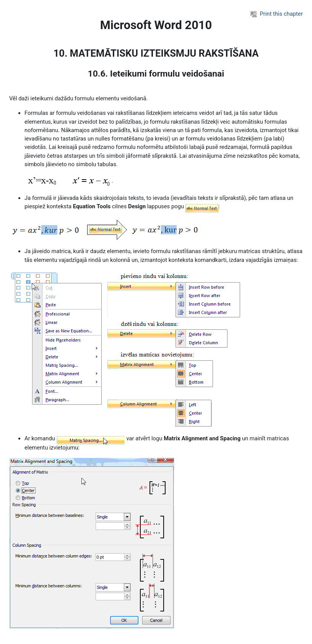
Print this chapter (277, 14)
